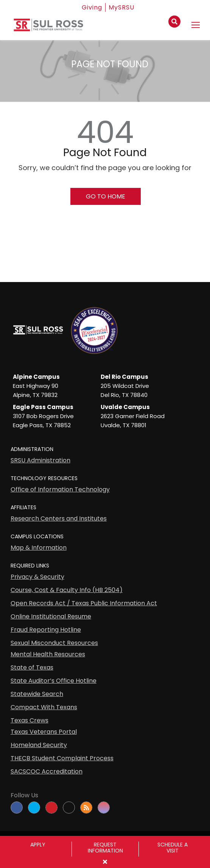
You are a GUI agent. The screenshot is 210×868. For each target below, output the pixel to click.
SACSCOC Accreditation (47, 771)
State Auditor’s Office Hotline (54, 681)
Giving (92, 7)
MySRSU (121, 7)
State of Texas (32, 667)
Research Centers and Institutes (59, 518)
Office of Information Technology (60, 489)
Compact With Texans (44, 707)
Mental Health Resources (48, 654)
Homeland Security (39, 745)
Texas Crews (30, 720)
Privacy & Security (37, 577)
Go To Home (106, 196)
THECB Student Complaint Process (62, 758)
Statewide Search (37, 694)
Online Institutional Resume (51, 616)
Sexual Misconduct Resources (54, 643)
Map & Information (39, 548)
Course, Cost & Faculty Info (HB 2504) (67, 590)
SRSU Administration (40, 460)
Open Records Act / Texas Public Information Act (84, 603)
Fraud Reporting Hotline (46, 630)
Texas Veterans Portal (44, 732)
